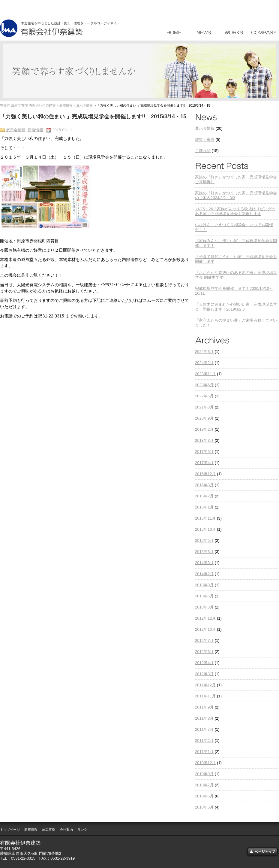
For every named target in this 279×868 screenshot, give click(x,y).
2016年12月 (205, 474)
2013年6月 (204, 596)
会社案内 (66, 830)
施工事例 (49, 830)
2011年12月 (205, 685)
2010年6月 (204, 796)
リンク (82, 830)
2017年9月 (204, 452)
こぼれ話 (203, 151)
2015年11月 (205, 518)
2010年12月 (205, 763)
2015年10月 (205, 529)
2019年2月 (204, 429)
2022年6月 (204, 396)
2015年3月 (204, 552)
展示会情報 (84, 105)
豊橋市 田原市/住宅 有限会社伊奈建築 (28, 105)
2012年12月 (205, 618)
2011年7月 (204, 729)
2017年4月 (204, 463)
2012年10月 (205, 629)
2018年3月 (204, 440)
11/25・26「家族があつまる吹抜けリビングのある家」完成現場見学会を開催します (235, 211)
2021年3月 (204, 407)
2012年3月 (204, 674)
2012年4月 (204, 663)
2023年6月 (204, 385)
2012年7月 (204, 640)
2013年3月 (204, 607)
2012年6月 (204, 652)
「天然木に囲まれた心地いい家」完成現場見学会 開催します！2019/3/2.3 (236, 307)
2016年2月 (204, 496)
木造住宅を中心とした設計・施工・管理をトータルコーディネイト (70, 23)
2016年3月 (204, 485)
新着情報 (66, 105)
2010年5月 (204, 807)
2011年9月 (204, 707)
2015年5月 (204, 540)
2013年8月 (204, 585)
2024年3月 (204, 352)
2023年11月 (205, 374)
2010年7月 (204, 785)
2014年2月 (204, 574)
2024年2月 (204, 363)
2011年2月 (204, 741)
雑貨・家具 (205, 140)
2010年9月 (204, 774)
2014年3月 (204, 563)
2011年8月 (204, 718)
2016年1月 (204, 507)
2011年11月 (205, 696)
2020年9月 (204, 418)
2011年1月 (204, 752)
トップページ (10, 830)
